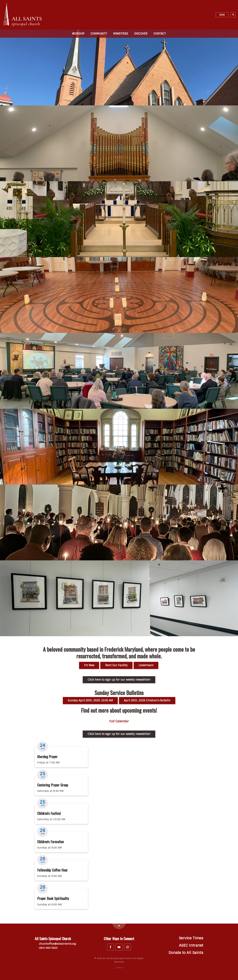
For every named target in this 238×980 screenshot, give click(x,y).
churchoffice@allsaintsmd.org (55, 944)
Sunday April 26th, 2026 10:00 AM (90, 700)
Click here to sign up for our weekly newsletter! (119, 680)
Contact (160, 34)
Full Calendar (119, 721)
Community (99, 34)
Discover (141, 34)
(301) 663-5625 (46, 948)
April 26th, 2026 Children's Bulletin (147, 700)
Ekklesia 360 (119, 968)
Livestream (146, 665)
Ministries (121, 34)
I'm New (89, 665)
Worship (78, 34)
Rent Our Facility (116, 665)
